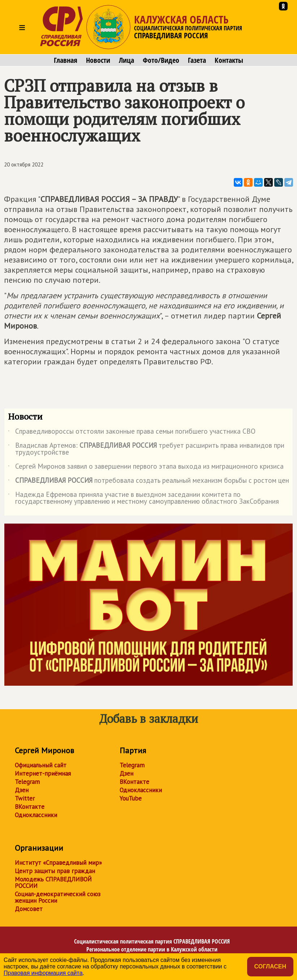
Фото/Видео (161, 60)
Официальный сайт (41, 765)
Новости (98, 60)
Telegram (27, 782)
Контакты (229, 60)
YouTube (131, 798)
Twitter (25, 798)
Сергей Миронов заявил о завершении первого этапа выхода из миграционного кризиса (146, 468)
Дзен (22, 790)
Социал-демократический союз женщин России (58, 897)
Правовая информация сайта (43, 973)
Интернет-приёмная (43, 773)
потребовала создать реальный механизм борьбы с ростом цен (148, 482)
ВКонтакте (30, 807)
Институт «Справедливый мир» (58, 863)
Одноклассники (36, 815)
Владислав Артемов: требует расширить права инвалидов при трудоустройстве (146, 449)
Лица (126, 60)
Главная (66, 60)
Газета (197, 60)
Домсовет (29, 909)
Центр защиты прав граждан (55, 871)
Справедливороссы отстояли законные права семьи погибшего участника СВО (132, 433)
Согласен (270, 966)
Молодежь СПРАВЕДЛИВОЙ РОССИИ (53, 883)
